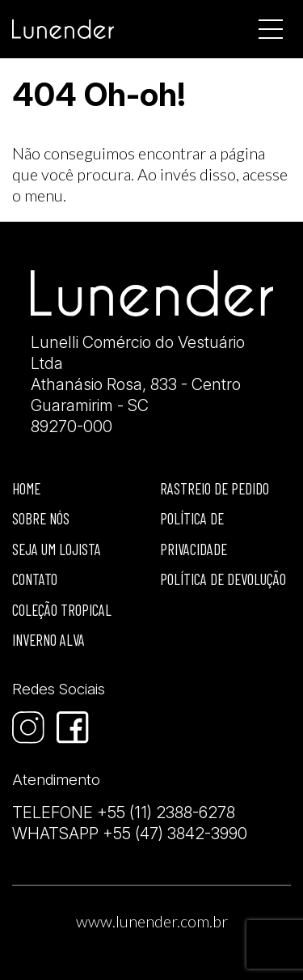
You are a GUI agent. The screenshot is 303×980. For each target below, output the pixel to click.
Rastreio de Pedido (215, 488)
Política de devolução (223, 579)
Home (26, 488)
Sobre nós (41, 518)
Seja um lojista (57, 549)
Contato (35, 579)
